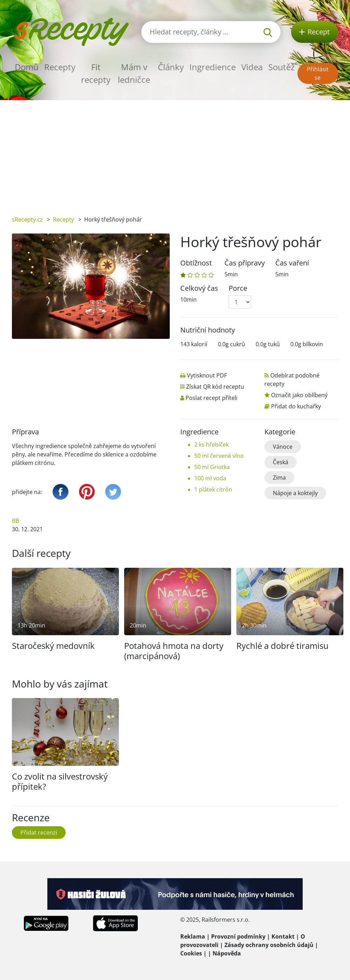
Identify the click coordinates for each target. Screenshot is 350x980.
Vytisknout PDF (207, 375)
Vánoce (283, 447)
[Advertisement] (175, 153)
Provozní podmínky (238, 936)
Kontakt (283, 936)
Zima (279, 478)
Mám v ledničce (134, 73)
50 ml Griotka (212, 467)
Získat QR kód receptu (215, 387)
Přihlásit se (318, 73)
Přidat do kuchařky (296, 406)
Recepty (60, 67)
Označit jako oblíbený (299, 395)
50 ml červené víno (219, 456)
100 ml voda (210, 478)
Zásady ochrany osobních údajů (269, 945)
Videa (252, 67)
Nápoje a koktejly (295, 493)
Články (171, 67)
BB (15, 521)
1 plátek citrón (213, 489)
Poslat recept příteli (211, 398)
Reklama (193, 936)
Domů (27, 67)
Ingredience (213, 67)
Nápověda (227, 953)
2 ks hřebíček (211, 445)
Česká (281, 462)
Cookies (191, 953)
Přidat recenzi (39, 833)
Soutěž (281, 67)
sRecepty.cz (27, 219)
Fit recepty (96, 73)
